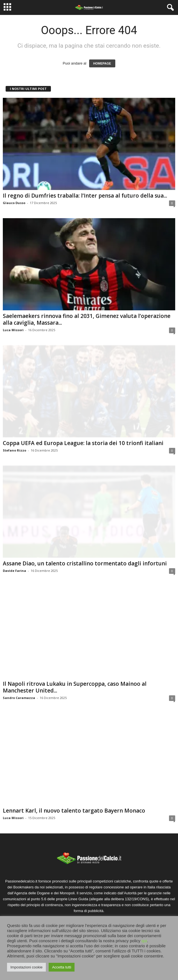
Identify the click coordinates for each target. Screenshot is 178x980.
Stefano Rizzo (14, 450)
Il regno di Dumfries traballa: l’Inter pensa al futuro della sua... (85, 196)
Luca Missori (13, 330)
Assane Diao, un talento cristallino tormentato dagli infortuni (85, 563)
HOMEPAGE (102, 63)
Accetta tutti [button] (62, 967)
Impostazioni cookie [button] (26, 967)
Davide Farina (14, 571)
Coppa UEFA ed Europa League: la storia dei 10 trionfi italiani (83, 443)
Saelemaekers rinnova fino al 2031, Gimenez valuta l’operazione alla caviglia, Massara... (87, 319)
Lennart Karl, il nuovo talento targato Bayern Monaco (74, 811)
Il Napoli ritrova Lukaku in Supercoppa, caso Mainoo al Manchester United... (75, 687)
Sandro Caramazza (19, 698)
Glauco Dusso (14, 203)
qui (144, 941)
